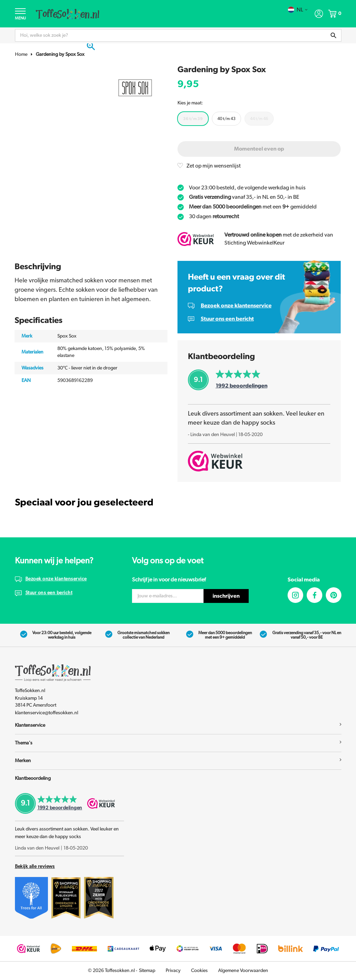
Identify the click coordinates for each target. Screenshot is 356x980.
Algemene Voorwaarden (243, 971)
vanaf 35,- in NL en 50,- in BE (244, 198)
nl (298, 10)
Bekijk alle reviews (35, 867)
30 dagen (214, 217)
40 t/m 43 (226, 119)
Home (21, 55)
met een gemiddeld (253, 207)
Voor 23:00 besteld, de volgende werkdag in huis (247, 188)
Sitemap (147, 971)
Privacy (173, 971)
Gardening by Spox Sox (60, 55)
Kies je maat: (190, 103)
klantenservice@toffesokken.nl (47, 713)
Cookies (199, 971)
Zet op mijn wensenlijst (214, 166)
